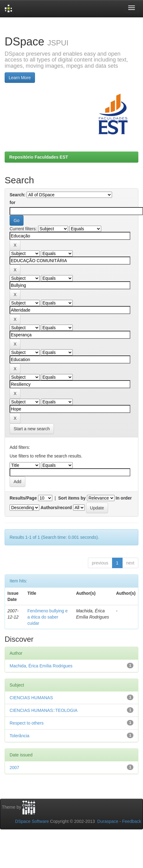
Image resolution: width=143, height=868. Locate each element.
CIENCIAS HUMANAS (31, 698)
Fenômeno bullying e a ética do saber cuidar (48, 617)
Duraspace (108, 821)
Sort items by (72, 498)
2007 (14, 768)
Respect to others (27, 723)
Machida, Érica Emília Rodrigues (41, 666)
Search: (17, 195)
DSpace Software (32, 821)
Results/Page (23, 498)
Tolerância (19, 736)
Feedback (132, 821)
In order (124, 498)
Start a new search (32, 429)
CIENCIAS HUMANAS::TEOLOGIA (43, 710)
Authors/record (56, 508)
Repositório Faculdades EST (39, 157)
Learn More (20, 78)
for (13, 202)
